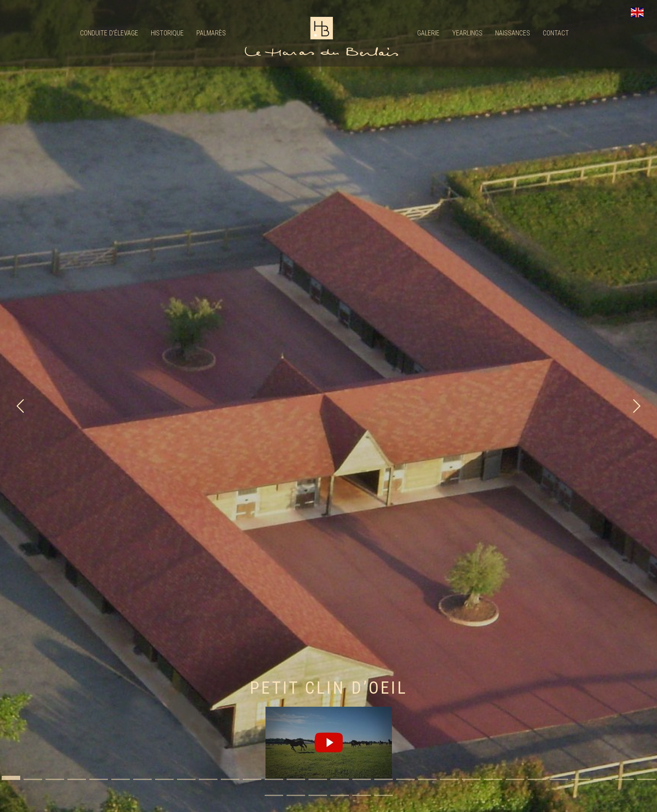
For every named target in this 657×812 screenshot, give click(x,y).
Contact (556, 33)
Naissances (513, 33)
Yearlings (467, 33)
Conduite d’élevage (109, 33)
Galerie (428, 33)
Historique (167, 33)
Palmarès (211, 33)
